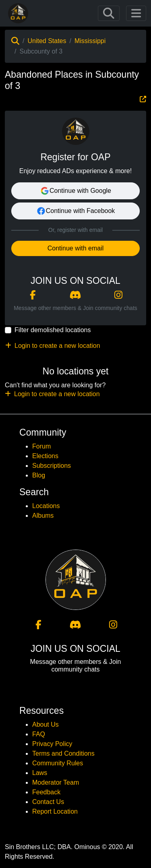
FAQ (39, 734)
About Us (46, 724)
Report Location (55, 811)
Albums (43, 516)
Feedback (46, 792)
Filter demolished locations (53, 330)
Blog (39, 475)
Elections (45, 456)
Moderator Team (56, 782)
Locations (46, 506)
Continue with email (76, 248)
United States (47, 41)
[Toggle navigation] (109, 13)
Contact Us (48, 802)
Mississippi (90, 41)
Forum (41, 446)
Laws (40, 773)
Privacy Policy (52, 744)
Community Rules (58, 763)
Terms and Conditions (63, 753)
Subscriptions (52, 466)
